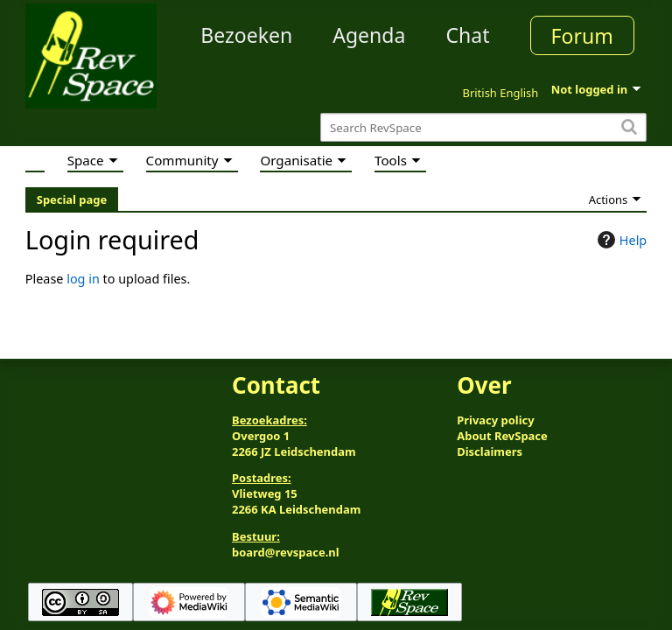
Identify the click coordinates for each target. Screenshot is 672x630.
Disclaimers (490, 451)
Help (620, 240)
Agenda (369, 35)
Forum (582, 36)
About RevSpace (502, 436)
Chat (467, 35)
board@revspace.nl (286, 552)
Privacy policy (495, 420)
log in (83, 279)
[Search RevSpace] (483, 127)
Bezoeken (246, 35)
